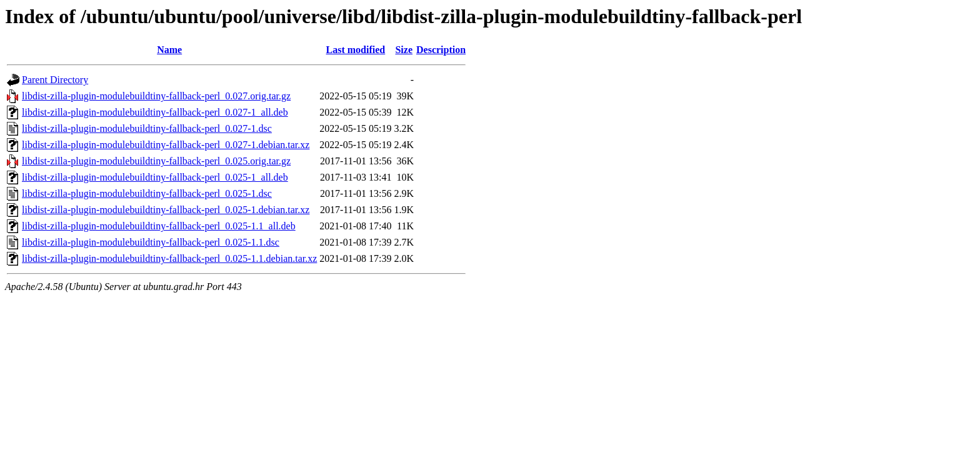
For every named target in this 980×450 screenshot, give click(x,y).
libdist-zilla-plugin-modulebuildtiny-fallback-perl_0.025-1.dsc (147, 193)
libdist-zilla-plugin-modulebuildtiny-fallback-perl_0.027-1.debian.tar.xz (166, 145)
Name (169, 50)
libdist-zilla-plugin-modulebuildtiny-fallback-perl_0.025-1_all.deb (155, 177)
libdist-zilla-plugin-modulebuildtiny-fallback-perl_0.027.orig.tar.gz (156, 96)
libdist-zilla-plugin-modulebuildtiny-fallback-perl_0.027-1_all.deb (155, 112)
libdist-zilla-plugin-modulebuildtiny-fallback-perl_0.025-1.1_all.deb (159, 226)
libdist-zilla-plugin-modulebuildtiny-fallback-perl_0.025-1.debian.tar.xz (166, 210)
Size (404, 50)
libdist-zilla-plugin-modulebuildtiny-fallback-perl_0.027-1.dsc (147, 128)
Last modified (356, 50)
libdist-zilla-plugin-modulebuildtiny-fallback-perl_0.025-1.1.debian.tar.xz (169, 258)
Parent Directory (55, 80)
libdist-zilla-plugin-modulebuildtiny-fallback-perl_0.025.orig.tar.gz (156, 161)
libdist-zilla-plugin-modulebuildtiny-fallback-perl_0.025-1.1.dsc (151, 242)
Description (441, 50)
